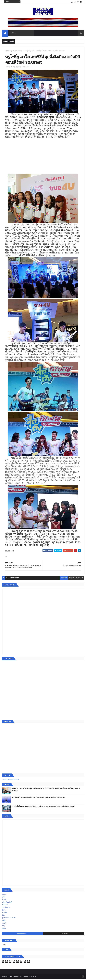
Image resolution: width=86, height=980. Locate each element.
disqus (72, 579)
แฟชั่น (4, 921)
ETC (5, 946)
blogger (64, 579)
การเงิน (4, 914)
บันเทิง (20, 51)
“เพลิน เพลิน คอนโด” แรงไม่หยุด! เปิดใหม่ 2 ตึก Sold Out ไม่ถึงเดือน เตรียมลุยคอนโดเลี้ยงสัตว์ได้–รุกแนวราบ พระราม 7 (46, 791)
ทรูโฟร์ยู (15, 51)
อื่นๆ (3, 927)
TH (24, 51)
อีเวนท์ (4, 900)
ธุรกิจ (4, 898)
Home (7, 51)
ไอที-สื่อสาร (6, 908)
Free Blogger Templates (28, 977)
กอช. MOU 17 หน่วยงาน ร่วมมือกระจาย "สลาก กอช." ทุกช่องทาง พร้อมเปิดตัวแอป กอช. (39, 798)
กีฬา (3, 916)
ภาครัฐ (4, 924)
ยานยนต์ (5, 906)
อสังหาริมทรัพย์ (7, 903)
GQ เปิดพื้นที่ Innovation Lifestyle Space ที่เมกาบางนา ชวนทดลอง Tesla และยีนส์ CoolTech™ (43, 807)
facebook (80, 579)
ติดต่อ (4, 929)
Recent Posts (22, 935)
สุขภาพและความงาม (9, 919)
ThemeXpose (14, 977)
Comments (64, 935)
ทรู (11, 51)
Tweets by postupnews (11, 780)
